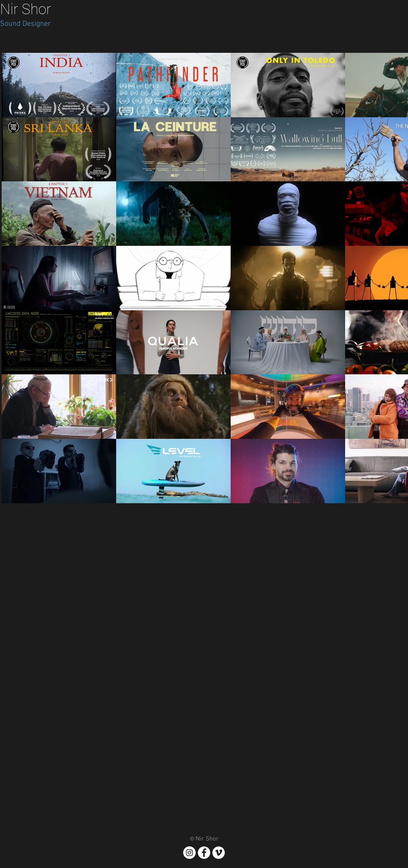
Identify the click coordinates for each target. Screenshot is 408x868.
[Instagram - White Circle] (189, 853)
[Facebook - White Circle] (204, 853)
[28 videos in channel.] (204, 278)
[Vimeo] (219, 853)
